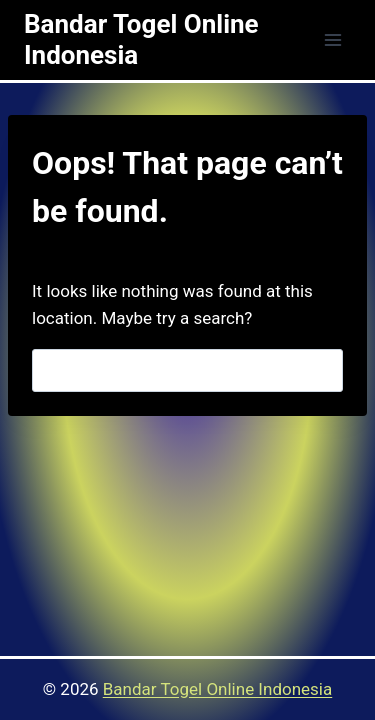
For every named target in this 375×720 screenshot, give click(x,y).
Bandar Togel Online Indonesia (217, 689)
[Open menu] (332, 39)
